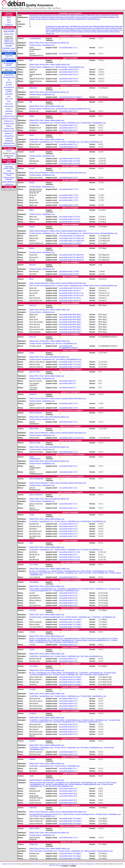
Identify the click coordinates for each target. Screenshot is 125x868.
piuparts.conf (9, 40)
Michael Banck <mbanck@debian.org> (83, 783)
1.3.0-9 (75, 404)
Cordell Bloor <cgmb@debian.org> (41, 123)
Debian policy (9, 34)
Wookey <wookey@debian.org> (57, 784)
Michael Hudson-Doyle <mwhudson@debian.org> (100, 233)
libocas (113, 27)
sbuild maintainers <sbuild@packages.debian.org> (47, 780)
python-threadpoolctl (70, 30)
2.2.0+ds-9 (76, 217)
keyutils (86, 27)
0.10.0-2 (76, 70)
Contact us (9, 25)
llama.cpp (54, 28)
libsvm (48, 28)
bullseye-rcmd (9, 129)
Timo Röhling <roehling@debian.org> (69, 359)
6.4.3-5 (75, 593)
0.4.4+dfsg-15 (77, 97)
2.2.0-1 (75, 111)
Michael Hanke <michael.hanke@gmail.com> (79, 814)
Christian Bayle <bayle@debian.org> (93, 123)
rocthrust (87, 32)
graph (11, 70)
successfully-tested (66, 48)
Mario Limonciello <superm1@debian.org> (94, 573)
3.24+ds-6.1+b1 (78, 288)
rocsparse (80, 32)
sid (9, 80)
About (9, 17)
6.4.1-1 (75, 768)
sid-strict (9, 82)
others (83, 864)
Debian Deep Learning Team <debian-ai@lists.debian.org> (50, 65)
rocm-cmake (104, 30)
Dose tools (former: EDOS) (9, 168)
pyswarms (84, 28)
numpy (67, 28)
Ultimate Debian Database (9, 178)
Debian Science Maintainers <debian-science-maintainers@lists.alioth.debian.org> (58, 173)
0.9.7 (74, 381)
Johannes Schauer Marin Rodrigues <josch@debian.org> (49, 783)
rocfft (98, 30)
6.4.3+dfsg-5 (77, 677)
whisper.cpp (50, 34)
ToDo (9, 157)
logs (13, 43)
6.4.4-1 (75, 125)
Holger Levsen (75, 864)
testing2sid (11, 61)
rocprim (58, 32)
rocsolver (73, 32)
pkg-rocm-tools (75, 28)
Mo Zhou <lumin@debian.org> (66, 343)
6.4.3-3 (75, 724)
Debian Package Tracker (9, 174)
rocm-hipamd (114, 30)
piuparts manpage (9, 51)
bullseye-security (9, 131)
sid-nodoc (9, 85)
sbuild (99, 32)
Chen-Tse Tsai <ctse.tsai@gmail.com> (69, 233)
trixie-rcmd (9, 104)
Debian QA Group (9, 164)
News (9, 20)
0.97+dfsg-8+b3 (78, 255)
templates (11, 31)
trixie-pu (9, 109)
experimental (9, 75)
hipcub (81, 27)
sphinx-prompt (114, 32)
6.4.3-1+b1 (76, 552)
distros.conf (9, 42)
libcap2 (97, 27)
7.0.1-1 (75, 422)
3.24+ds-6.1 (77, 291)
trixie (9, 101)
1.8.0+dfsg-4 (77, 819)
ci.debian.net (9, 184)
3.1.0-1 (75, 488)
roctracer (94, 32)
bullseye (9, 126)
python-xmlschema (84, 30)
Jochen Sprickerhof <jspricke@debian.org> (58, 786)
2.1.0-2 (75, 452)
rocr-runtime (65, 32)
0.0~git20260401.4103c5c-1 (69, 348)
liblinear (108, 27)
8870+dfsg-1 (77, 315)
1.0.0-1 (75, 466)
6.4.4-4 (75, 524)
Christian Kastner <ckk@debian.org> (42, 45)
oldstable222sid (9, 143)
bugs (13, 153)
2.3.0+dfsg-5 (77, 243)
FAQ (9, 22)
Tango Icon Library (54, 865)
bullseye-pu (9, 133)
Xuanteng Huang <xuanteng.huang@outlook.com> (73, 109)
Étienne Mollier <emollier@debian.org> (94, 571)
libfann (102, 27)
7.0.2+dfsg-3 (77, 619)
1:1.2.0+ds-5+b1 (78, 438)
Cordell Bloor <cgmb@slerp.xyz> (67, 573)
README (9, 46)
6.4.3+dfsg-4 (77, 682)
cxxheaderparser (52, 27)
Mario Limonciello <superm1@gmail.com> (64, 642)
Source (9, 151)
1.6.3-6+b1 (76, 159)
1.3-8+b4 (76, 271)
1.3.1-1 (75, 48)
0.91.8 (75, 789)
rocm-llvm (33, 610)
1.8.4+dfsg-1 (77, 853)
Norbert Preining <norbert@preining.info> (66, 571)
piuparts (4, 864)
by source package (9, 67)
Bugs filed (9, 56)
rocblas (93, 30)
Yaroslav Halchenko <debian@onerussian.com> (46, 814)
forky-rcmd (9, 99)
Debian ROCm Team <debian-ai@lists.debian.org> (47, 106)
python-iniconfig (116, 28)
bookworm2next (9, 124)
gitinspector (66, 27)
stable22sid (9, 141)
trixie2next (9, 111)
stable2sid (9, 138)
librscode (119, 27)
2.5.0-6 (75, 178)
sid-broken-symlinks (9, 91)
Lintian (9, 171)
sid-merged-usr (9, 87)
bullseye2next (9, 136)
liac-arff (92, 27)
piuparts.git (92, 864)
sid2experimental (9, 77)
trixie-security (9, 106)
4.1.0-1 (75, 504)
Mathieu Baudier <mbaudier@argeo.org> (70, 67)
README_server (9, 48)
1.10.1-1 (76, 838)
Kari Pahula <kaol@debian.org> (92, 142)
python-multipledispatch (54, 30)
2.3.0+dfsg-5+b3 (78, 236)
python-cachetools (94, 28)
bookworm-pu (9, 121)
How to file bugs (9, 30)
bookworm (9, 114)
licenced (14, 864)
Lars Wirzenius (37, 864)
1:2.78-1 (76, 189)
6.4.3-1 (75, 555)
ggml (60, 27)
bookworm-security (9, 119)
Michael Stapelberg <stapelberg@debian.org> (85, 784)
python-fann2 (106, 28)
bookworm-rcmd (9, 116)
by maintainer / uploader (9, 64)
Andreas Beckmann (62, 864)
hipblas (76, 27)
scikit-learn (105, 32)
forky (9, 96)
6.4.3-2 (75, 144)
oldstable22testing (9, 146)
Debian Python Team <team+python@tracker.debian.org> (49, 43)
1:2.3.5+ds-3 (77, 362)
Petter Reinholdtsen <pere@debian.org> (43, 851)
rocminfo (52, 32)
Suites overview (9, 58)
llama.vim (61, 28)
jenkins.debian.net (9, 182)
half (71, 27)
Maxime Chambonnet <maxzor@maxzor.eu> (96, 639)
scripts (6, 43)
